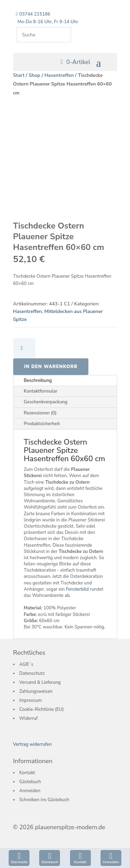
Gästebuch (50, 862)
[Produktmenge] (24, 348)
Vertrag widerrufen (33, 744)
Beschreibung (38, 381)
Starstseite (19, 862)
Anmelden (111, 862)
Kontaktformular (41, 391)
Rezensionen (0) (40, 413)
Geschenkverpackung (46, 402)
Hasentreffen (59, 75)
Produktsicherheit (42, 424)
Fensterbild (77, 589)
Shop (35, 75)
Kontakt (80, 862)
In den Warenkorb (51, 367)
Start (19, 75)
